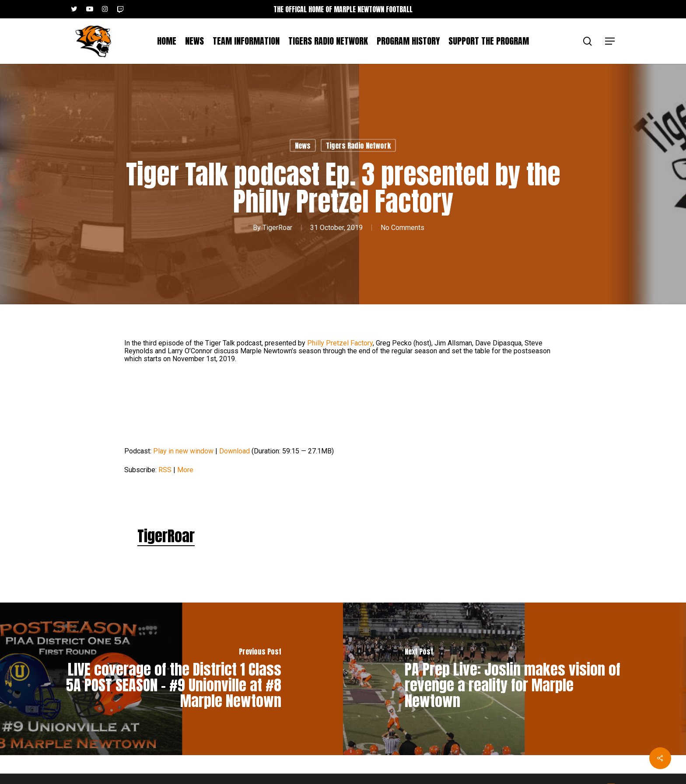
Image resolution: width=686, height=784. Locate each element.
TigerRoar (277, 228)
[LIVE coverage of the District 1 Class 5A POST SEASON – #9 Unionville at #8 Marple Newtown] (171, 679)
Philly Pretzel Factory (340, 343)
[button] (610, 41)
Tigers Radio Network (358, 146)
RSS (165, 470)
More (185, 470)
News (303, 146)
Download (234, 451)
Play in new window (183, 451)
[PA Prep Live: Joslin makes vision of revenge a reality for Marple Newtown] (514, 679)
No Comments (402, 228)
